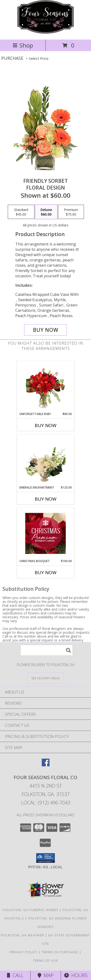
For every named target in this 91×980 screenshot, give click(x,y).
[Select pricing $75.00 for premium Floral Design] (71, 212)
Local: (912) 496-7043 (46, 803)
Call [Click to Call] (15, 975)
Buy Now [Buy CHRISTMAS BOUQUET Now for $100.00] (46, 572)
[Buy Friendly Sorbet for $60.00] (46, 330)
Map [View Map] (46, 975)
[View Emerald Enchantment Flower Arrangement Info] (45, 460)
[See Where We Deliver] (46, 678)
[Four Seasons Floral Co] (45, 32)
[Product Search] (47, 650)
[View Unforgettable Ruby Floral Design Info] (45, 386)
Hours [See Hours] (76, 975)
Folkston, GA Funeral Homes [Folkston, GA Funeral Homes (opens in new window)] (31, 910)
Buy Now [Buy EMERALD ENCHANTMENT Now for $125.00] (46, 499)
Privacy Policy (24, 952)
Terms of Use (46, 960)
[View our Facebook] (46, 765)
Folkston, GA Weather (22, 935)
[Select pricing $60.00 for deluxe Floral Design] (46, 212)
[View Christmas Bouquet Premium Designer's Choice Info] (45, 533)
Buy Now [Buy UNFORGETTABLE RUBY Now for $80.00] (46, 425)
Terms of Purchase (60, 952)
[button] (45, 858)
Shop (23, 45)
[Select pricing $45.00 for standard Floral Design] (21, 212)
